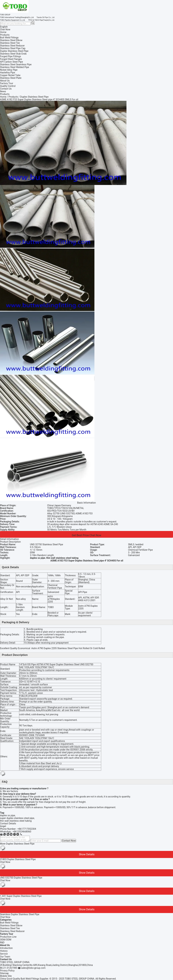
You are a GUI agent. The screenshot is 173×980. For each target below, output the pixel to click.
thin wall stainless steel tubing (16, 821)
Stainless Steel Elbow (11, 925)
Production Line (8, 937)
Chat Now (5, 29)
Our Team (5, 957)
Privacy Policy (7, 971)
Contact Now (69, 841)
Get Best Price (80, 535)
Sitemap (4, 973)
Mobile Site (6, 976)
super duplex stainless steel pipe (17, 818)
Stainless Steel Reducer (12, 931)
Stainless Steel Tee (10, 928)
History (4, 951)
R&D (2, 942)
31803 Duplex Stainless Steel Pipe (18, 859)
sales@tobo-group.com (33, 968)
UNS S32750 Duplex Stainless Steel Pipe (21, 878)
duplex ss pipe (8, 815)
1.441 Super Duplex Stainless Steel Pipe (21, 896)
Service (4, 954)
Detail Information (9, 539)
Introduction (6, 948)
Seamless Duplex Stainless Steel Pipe (20, 914)
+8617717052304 (27, 829)
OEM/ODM (6, 940)
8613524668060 (23, 832)
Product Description (10, 542)
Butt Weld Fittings (9, 923)
